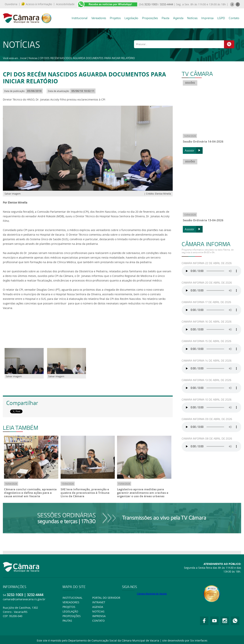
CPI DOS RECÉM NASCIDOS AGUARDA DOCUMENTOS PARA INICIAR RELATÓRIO (87, 58)
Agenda (178, 18)
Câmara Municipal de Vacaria (152, 594)
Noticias (33, 58)
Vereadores (99, 18)
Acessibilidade (65, 4)
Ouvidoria (11, 4)
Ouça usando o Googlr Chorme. (211, 271)
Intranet (99, 602)
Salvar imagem (13, 194)
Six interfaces (199, 640)
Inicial (23, 58)
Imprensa (207, 18)
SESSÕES (190, 83)
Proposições (150, 18)
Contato (234, 18)
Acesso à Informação (37, 4)
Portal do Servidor (106, 598)
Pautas (67, 621)
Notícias (192, 18)
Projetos (115, 18)
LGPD (221, 18)
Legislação (131, 18)
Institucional (80, 18)
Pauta (165, 18)
